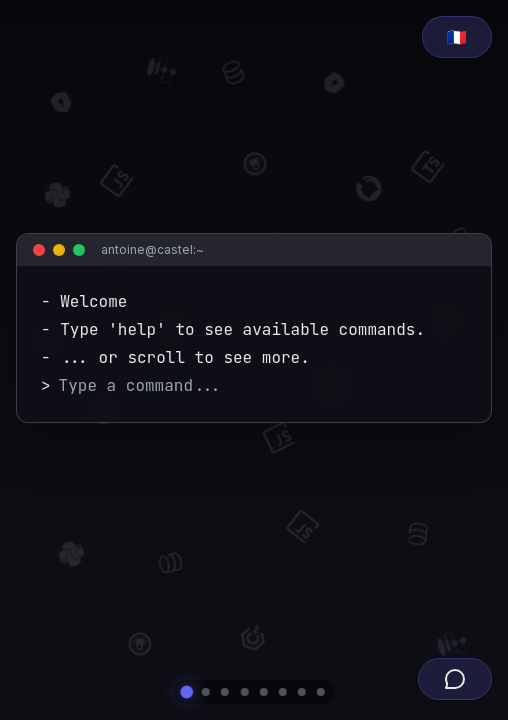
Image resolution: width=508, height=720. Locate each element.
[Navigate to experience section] (225, 692)
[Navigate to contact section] (321, 692)
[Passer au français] (457, 37)
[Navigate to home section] (186, 692)
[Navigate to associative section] (302, 692)
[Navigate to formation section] (244, 692)
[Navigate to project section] (283, 692)
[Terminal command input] (263, 386)
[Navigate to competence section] (264, 692)
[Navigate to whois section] (206, 692)
